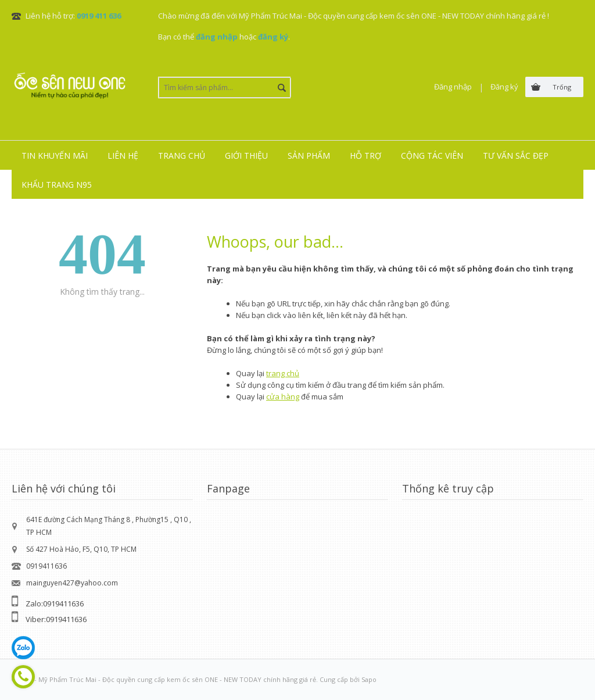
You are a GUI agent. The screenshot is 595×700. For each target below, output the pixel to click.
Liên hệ (123, 156)
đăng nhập (217, 37)
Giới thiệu (246, 156)
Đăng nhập (453, 87)
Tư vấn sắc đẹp (516, 156)
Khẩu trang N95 (57, 185)
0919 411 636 (99, 16)
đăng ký (273, 37)
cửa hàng (283, 397)
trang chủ (283, 373)
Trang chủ (182, 156)
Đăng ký (504, 87)
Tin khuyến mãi (55, 156)
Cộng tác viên (432, 156)
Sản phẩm (309, 156)
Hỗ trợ (365, 156)
